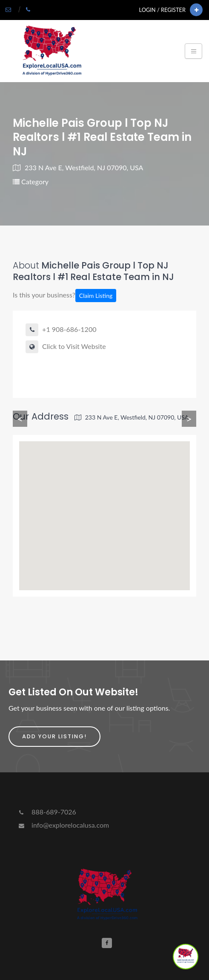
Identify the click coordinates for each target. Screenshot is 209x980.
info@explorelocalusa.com (63, 825)
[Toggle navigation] (193, 51)
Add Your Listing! (54, 736)
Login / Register (162, 10)
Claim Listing (96, 296)
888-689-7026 (47, 812)
